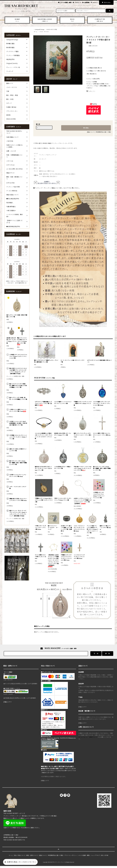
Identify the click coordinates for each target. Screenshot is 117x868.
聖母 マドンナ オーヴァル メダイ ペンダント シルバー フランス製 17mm (83, 435)
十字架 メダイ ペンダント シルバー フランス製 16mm (40, 527)
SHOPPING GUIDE (45, 20)
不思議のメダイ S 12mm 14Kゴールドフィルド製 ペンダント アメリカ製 (44, 500)
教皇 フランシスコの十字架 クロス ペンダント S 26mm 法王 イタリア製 (22, 341)
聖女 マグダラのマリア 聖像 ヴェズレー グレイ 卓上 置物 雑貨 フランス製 (46, 361)
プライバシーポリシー (71, 855)
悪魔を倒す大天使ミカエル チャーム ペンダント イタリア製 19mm (18, 499)
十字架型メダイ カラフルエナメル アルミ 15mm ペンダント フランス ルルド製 (99, 495)
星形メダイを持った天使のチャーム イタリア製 (18, 450)
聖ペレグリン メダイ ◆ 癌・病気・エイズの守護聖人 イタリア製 (18, 398)
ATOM (106, 855)
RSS (102, 855)
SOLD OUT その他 (52, 29)
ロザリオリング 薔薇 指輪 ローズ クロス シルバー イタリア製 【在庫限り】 (43, 403)
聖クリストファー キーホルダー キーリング (53, 527)
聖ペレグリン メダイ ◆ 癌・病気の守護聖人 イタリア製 (17, 316)
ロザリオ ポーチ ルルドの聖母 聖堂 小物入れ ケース (99, 361)
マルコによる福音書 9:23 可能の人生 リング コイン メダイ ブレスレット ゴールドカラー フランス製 (44, 436)
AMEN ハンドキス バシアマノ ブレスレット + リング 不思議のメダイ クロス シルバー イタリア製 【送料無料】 (83, 501)
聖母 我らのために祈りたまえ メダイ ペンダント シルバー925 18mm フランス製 (43, 468)
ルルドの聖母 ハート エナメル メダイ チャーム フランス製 (63, 402)
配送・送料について (32, 855)
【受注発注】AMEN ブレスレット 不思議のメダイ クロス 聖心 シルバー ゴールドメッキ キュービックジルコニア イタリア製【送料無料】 (53, 561)
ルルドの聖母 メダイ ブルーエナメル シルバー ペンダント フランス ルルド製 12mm (102, 403)
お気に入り (91, 91)
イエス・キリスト (44, 32)
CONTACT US (100, 20)
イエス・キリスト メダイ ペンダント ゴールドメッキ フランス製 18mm (79, 528)
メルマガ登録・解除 (66, 2)
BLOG (72, 20)
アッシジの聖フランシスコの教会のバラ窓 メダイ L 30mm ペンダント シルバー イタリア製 (92, 529)
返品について (91, 132)
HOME (17, 20)
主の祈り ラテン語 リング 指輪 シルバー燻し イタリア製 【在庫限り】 (66, 528)
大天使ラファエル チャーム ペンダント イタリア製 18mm (18, 475)
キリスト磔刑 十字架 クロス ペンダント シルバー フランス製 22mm (102, 435)
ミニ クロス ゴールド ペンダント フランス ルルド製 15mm (79, 557)
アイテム (106, 2)
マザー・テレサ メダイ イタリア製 (18, 487)
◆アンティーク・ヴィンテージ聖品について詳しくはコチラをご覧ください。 (57, 188)
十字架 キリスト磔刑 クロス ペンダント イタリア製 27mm (18, 410)
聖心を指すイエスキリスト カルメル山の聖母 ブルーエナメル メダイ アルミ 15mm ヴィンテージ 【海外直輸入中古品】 (18, 371)
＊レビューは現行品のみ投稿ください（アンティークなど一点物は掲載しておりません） (98, 85)
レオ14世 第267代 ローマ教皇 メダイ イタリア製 (63, 467)
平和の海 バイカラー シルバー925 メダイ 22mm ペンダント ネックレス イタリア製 (83, 468)
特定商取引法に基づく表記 (103, 132)
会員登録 (87, 2)
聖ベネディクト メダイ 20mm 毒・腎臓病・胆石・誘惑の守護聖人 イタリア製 (102, 468)
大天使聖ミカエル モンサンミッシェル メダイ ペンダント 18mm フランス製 (18, 437)
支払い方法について (19, 855)
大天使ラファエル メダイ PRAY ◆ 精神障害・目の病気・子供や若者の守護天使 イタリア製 (18, 423)
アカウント (78, 2)
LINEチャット (93, 737)
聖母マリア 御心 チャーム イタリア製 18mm (105, 527)
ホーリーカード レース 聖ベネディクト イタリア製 (72, 361)
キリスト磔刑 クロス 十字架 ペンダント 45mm (40, 557)
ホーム (36, 32)
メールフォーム (83, 737)
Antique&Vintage (40, 29)
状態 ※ (36, 175)
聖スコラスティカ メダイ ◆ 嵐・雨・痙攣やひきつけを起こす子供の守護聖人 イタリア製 (18, 385)
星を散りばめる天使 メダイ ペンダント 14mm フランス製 (63, 434)
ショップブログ (95, 855)
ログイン (95, 2)
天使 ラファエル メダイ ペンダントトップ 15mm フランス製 (63, 499)
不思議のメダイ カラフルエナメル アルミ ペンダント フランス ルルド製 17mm (66, 557)
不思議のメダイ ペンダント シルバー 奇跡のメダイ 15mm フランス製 (83, 403)
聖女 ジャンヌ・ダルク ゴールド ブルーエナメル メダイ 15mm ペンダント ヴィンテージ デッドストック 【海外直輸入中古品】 (18, 513)
